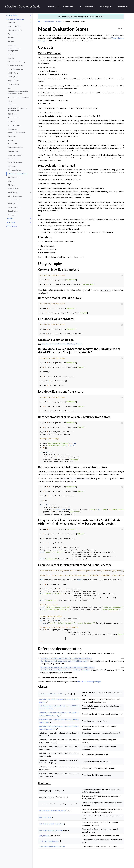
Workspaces (13, 204)
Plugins (11, 140)
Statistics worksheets (16, 69)
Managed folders (14, 26)
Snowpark (12, 159)
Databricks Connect (15, 162)
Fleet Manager (13, 192)
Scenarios (12, 45)
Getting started (12, 15)
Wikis (10, 101)
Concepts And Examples (53, 22)
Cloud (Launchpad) (15, 196)
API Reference (12, 226)
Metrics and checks (15, 170)
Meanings (12, 121)
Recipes (11, 41)
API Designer (13, 73)
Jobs (10, 88)
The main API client (15, 30)
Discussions (13, 105)
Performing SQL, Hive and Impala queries (17, 109)
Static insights (13, 84)
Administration (14, 177)
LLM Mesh (12, 54)
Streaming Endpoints (16, 155)
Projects (11, 38)
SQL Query (12, 114)
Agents (11, 58)
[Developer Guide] (22, 7)
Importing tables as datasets (19, 97)
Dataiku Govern (14, 200)
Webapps (12, 215)
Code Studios (13, 189)
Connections (13, 129)
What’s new (11, 222)
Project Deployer (14, 80)
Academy (52, 7)
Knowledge (105, 7)
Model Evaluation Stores (18, 174)
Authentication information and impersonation (18, 93)
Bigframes (12, 166)
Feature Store (13, 151)
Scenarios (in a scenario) (17, 133)
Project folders (14, 144)
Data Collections (14, 207)
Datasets (12, 23)
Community (68, 7)
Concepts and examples (15, 19)
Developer (121, 7)
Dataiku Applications (16, 148)
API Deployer (13, 77)
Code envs (12, 136)
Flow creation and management (15, 50)
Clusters (11, 185)
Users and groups (15, 125)
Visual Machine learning (17, 62)
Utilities (11, 181)
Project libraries (14, 118)
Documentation (86, 7)
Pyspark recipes (14, 34)
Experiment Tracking (16, 66)
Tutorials (10, 218)
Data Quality (13, 211)
